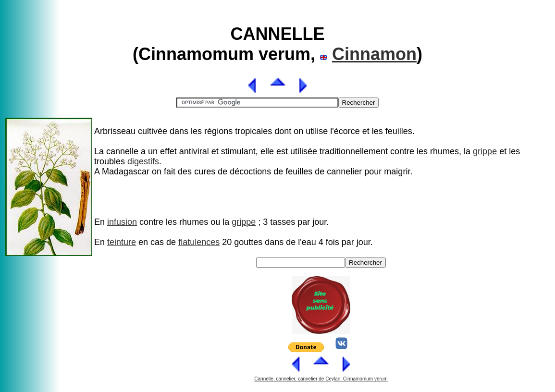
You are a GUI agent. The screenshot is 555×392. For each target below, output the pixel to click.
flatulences (199, 242)
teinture (122, 242)
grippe (485, 151)
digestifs (143, 161)
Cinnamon (374, 54)
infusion (122, 222)
